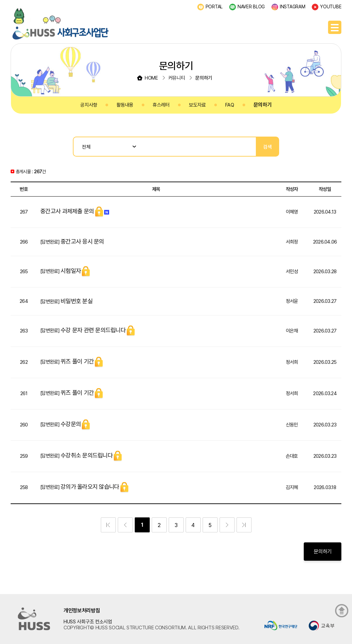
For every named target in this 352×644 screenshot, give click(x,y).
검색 (267, 147)
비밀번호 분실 (77, 301)
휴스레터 (161, 105)
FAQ (230, 105)
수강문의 (71, 424)
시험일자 (71, 271)
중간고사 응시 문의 (82, 241)
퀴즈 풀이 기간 (77, 361)
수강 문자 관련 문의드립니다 (93, 330)
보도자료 (197, 105)
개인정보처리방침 (82, 611)
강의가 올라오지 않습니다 (90, 487)
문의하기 (263, 105)
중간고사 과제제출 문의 (67, 211)
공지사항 (89, 105)
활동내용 (125, 105)
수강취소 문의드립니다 (87, 455)
